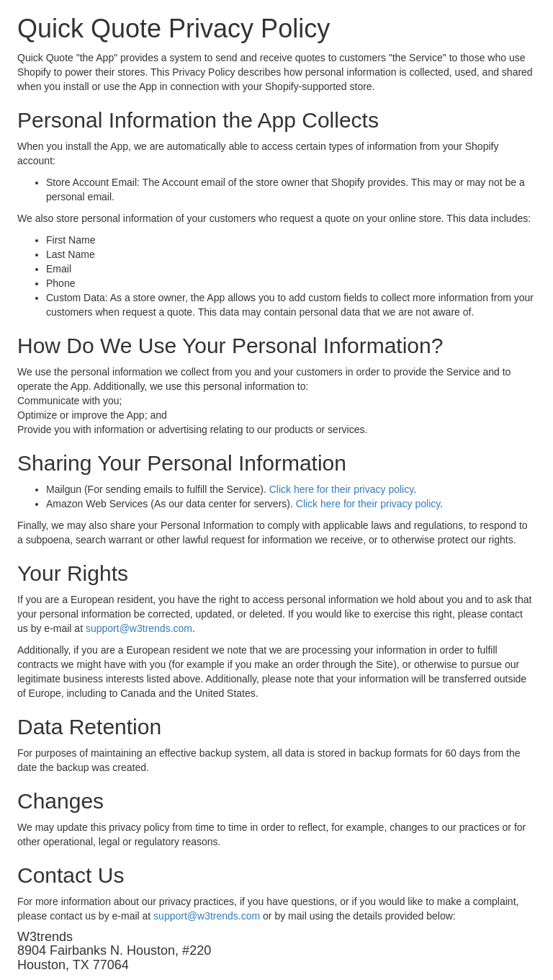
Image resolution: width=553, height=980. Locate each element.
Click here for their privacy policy (341, 489)
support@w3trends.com (139, 628)
